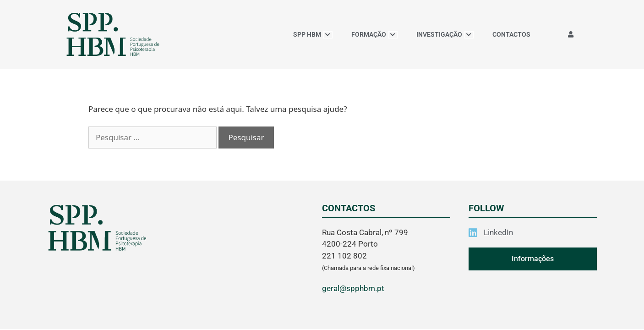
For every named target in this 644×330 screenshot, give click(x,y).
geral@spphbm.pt (353, 288)
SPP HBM (313, 35)
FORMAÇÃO (374, 35)
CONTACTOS (511, 34)
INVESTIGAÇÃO (445, 35)
